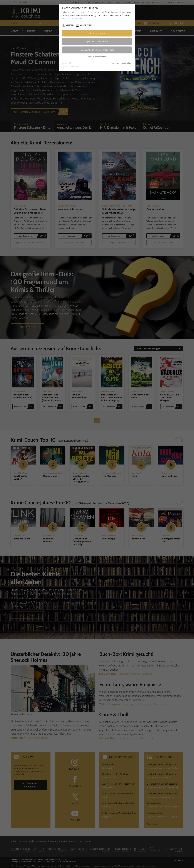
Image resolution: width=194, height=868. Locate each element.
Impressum (115, 63)
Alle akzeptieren (97, 33)
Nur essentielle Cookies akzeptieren (97, 50)
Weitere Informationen (97, 57)
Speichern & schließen (97, 41)
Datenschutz (127, 63)
